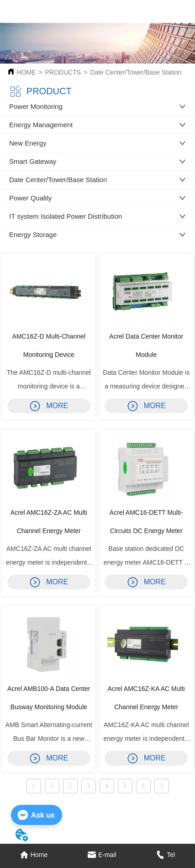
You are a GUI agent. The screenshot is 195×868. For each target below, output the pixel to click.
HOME (26, 72)
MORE (49, 406)
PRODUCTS (63, 72)
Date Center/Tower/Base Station (136, 72)
